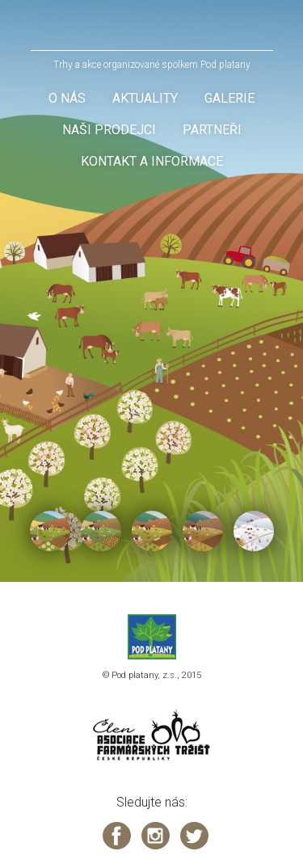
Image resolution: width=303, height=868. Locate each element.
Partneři (212, 130)
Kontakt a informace (152, 161)
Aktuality (145, 98)
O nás (67, 98)
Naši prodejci (109, 130)
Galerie (229, 98)
